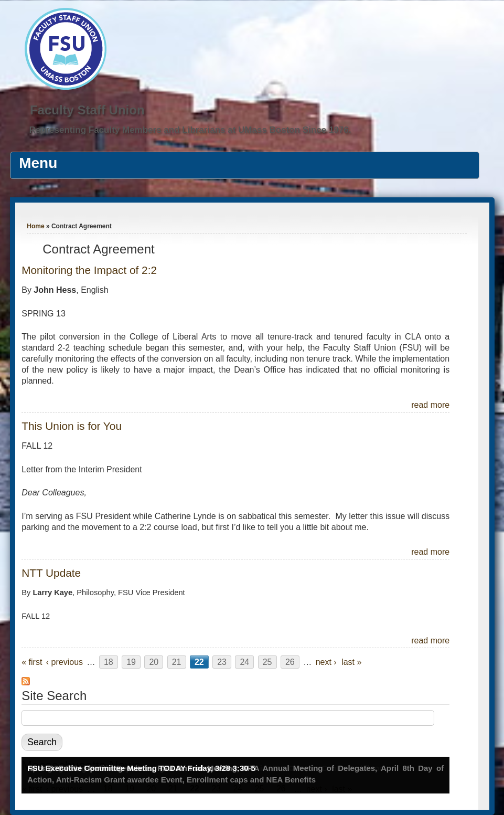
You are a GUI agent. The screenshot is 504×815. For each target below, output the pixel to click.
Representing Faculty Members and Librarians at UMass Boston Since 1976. (190, 130)
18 (109, 662)
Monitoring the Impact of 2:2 (89, 270)
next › (326, 662)
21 (177, 662)
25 (267, 662)
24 (244, 662)
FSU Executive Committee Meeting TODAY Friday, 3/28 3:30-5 (141, 768)
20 (154, 662)
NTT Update (51, 573)
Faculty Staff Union (87, 110)
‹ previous (65, 662)
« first (32, 662)
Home (35, 226)
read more (430, 405)
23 (222, 662)
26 (290, 662)
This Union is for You (72, 426)
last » (351, 662)
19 (131, 662)
